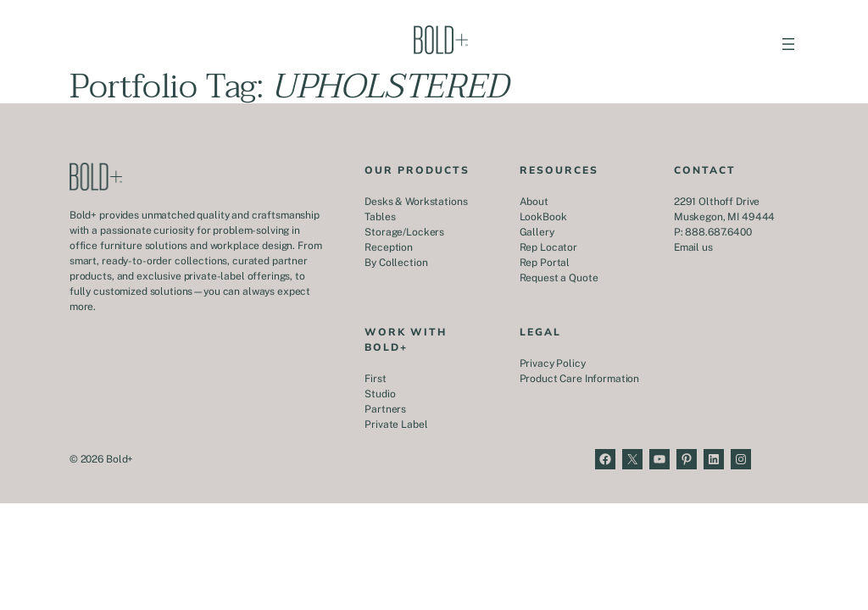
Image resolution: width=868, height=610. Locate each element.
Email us (693, 247)
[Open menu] (788, 44)
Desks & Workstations (416, 202)
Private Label (396, 424)
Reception (389, 247)
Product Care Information (580, 379)
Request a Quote (559, 278)
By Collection (396, 263)
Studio (380, 394)
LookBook (543, 217)
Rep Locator (548, 247)
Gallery (537, 232)
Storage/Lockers (404, 232)
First (375, 379)
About (534, 202)
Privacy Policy (553, 363)
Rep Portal (545, 263)
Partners (385, 409)
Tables (380, 217)
